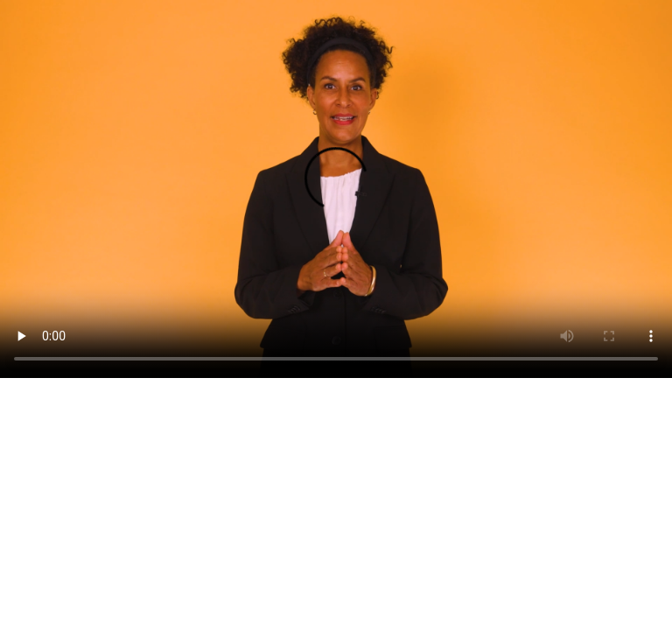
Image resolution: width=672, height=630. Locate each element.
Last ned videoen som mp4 (72, 398)
